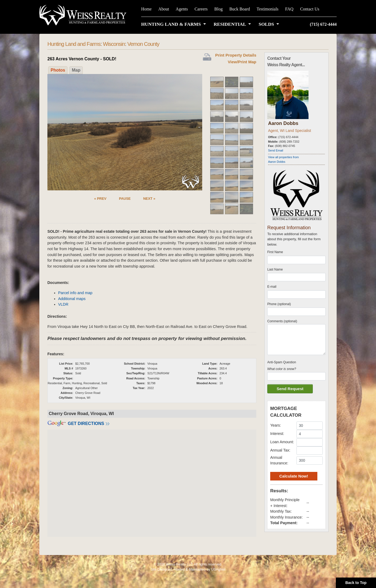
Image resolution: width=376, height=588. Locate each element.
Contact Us (310, 9)
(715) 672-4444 (323, 24)
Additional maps (72, 299)
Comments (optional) (282, 321)
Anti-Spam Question (282, 362)
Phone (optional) (279, 304)
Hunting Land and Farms (74, 44)
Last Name (275, 269)
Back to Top (356, 583)
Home (146, 9)
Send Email (276, 150)
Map (76, 70)
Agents (182, 9)
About (164, 9)
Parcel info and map (75, 293)
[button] (175, 24)
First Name (275, 252)
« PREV (100, 199)
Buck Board (240, 9)
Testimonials (268, 9)
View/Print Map (242, 62)
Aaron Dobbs (283, 123)
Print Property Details (236, 55)
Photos (58, 70)
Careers (201, 9)
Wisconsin (114, 44)
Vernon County (143, 44)
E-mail (272, 287)
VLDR (63, 304)
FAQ (289, 9)
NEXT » (149, 199)
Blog (218, 9)
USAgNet (218, 569)
